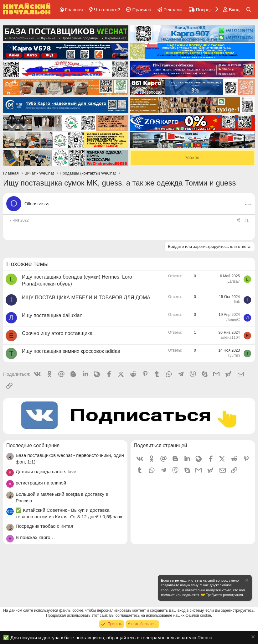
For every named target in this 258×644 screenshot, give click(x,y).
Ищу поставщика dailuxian (52, 315)
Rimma (205, 638)
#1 (247, 220)
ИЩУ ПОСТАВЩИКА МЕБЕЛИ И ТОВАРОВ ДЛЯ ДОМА (86, 298)
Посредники (209, 10)
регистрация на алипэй (41, 483)
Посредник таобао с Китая (44, 526)
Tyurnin (234, 355)
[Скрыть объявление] (246, 581)
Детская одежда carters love (46, 471)
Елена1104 (230, 338)
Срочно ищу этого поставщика (57, 333)
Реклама (173, 10)
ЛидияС (233, 320)
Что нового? (107, 10)
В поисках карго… (35, 537)
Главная (74, 10)
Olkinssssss (37, 204)
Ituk (237, 302)
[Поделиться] (238, 220)
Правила (142, 10)
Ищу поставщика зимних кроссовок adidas (71, 351)
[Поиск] (249, 10)
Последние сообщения (33, 445)
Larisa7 (234, 281)
